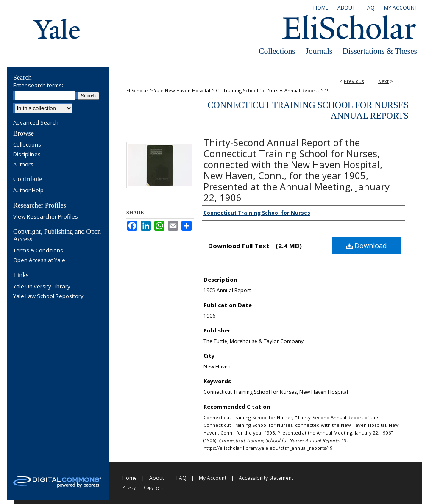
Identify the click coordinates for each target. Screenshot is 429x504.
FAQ (181, 478)
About (157, 478)
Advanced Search (36, 122)
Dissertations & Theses (380, 51)
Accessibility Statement (266, 478)
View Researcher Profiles (46, 217)
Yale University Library (42, 287)
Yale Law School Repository (48, 296)
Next (383, 81)
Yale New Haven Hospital (182, 90)
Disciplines (27, 155)
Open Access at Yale (39, 260)
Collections (277, 51)
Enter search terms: (38, 85)
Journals (319, 51)
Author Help (28, 191)
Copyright (153, 487)
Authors (23, 165)
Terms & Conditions (38, 251)
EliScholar (137, 90)
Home (130, 478)
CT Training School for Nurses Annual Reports (267, 90)
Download (366, 246)
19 (327, 90)
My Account (213, 478)
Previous (354, 81)
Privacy (129, 487)
